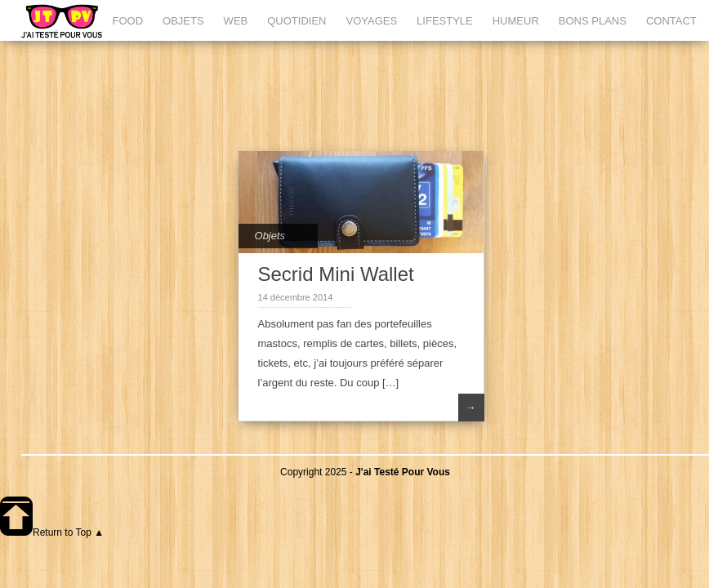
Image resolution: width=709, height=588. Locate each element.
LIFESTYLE (445, 21)
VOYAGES (371, 21)
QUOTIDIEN (297, 21)
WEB (236, 21)
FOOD (127, 21)
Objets (270, 236)
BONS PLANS (593, 21)
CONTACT (671, 21)
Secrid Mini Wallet (336, 274)
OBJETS (183, 21)
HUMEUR (516, 21)
